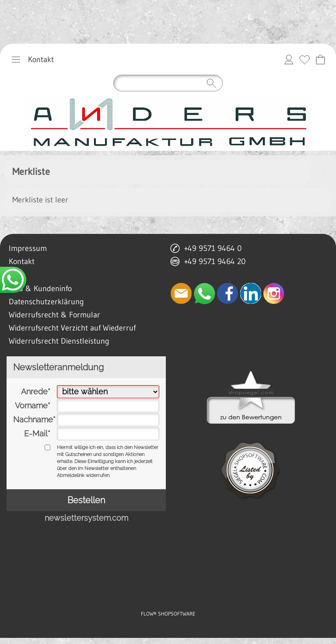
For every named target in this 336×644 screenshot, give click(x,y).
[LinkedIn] (251, 293)
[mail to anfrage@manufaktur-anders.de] (181, 293)
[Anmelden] (289, 59)
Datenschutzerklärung (46, 302)
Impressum (28, 248)
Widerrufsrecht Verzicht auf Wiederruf (72, 328)
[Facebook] (227, 293)
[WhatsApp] (204, 293)
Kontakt (41, 59)
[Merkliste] (304, 59)
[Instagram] (274, 293)
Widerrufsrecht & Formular (54, 315)
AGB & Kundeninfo (40, 289)
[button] (16, 59)
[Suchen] (168, 83)
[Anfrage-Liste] (320, 59)
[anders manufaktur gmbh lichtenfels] (168, 123)
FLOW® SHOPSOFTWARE (168, 614)
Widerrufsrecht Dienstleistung (59, 341)
